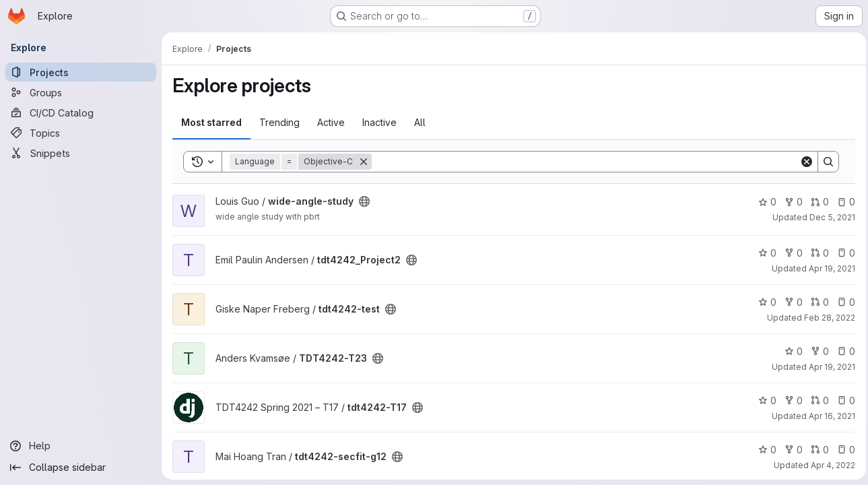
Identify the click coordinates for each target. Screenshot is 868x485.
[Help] (81, 446)
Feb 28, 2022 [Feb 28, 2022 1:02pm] (826, 318)
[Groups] (81, 92)
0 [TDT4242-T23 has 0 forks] (816, 351)
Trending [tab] (279, 122)
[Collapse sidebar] (81, 467)
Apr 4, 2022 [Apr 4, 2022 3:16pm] (830, 465)
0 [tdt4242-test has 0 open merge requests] (816, 302)
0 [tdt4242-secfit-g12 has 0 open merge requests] (816, 450)
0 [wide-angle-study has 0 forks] (790, 202)
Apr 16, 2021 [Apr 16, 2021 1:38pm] (829, 416)
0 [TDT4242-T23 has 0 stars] (790, 351)
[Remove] (364, 162)
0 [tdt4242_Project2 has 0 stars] (764, 253)
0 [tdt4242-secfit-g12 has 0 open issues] (843, 450)
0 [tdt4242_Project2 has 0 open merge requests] (816, 253)
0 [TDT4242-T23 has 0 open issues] (843, 351)
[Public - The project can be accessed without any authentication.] (364, 201)
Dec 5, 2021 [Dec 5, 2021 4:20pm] (829, 217)
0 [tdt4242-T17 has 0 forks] (790, 400)
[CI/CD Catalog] (81, 112)
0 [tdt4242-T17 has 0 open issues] (843, 400)
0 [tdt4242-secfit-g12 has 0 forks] (790, 450)
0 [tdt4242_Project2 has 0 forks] (790, 253)
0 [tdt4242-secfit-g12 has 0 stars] (764, 450)
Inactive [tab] (379, 122)
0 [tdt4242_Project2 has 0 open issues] (843, 253)
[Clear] (803, 162)
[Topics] (81, 133)
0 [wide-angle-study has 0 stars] (764, 202)
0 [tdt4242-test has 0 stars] (764, 302)
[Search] (584, 162)
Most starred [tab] (211, 122)
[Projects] (81, 72)
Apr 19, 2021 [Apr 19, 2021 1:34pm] (829, 367)
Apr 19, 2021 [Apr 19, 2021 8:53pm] (829, 268)
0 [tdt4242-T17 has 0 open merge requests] (816, 400)
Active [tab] (331, 122)
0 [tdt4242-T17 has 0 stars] (764, 400)
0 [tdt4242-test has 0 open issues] (843, 302)
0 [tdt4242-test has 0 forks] (790, 302)
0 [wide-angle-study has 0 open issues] (843, 202)
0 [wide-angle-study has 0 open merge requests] (816, 202)
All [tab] (420, 122)
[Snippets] (81, 153)
